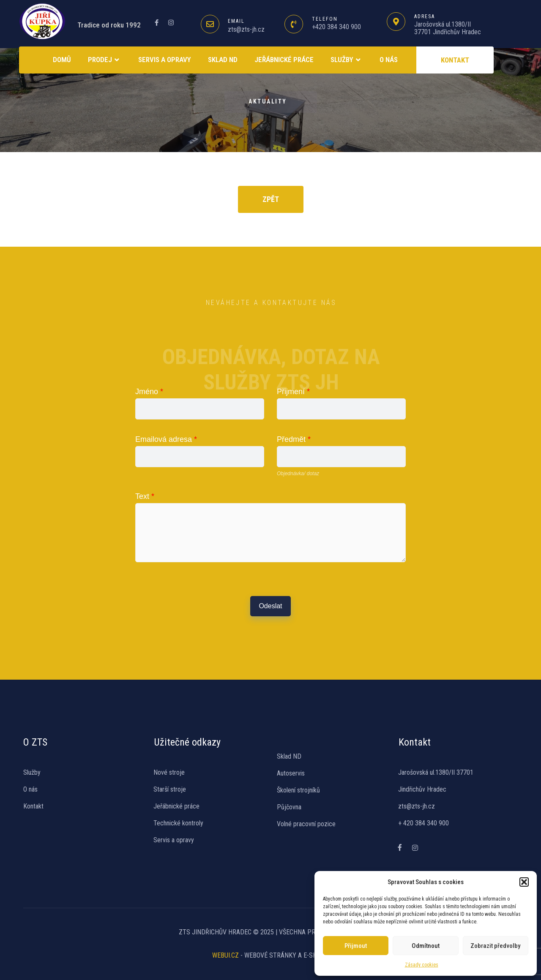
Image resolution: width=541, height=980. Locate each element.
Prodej (105, 60)
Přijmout (356, 946)
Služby (347, 60)
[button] (524, 882)
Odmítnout (426, 946)
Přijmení (293, 392)
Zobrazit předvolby (495, 946)
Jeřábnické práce (284, 60)
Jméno (149, 392)
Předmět (294, 439)
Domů (62, 60)
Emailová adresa (166, 439)
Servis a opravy (165, 60)
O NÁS (389, 60)
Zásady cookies (422, 965)
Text (145, 496)
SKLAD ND (223, 60)
